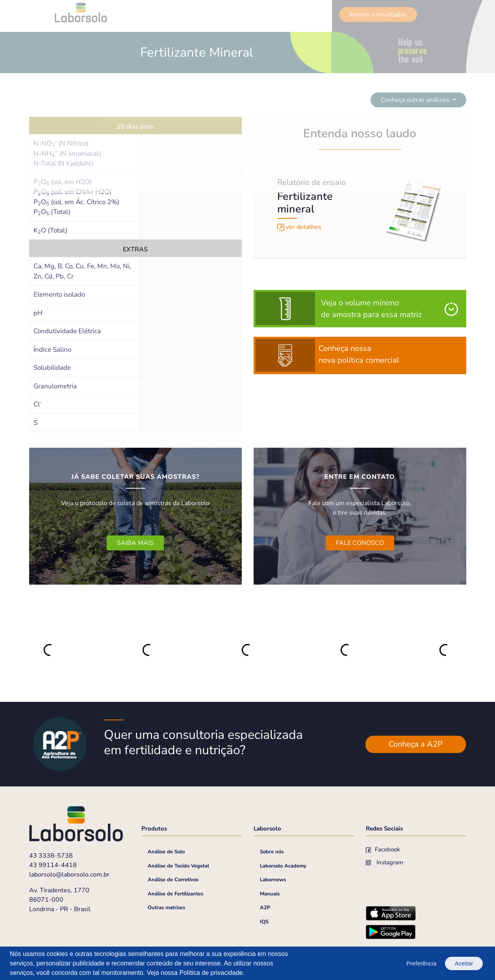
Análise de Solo (166, 852)
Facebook (383, 849)
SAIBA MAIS (135, 543)
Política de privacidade (211, 973)
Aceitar (464, 963)
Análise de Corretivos (173, 880)
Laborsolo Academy (283, 866)
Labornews (273, 880)
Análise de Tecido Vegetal (178, 866)
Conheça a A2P (416, 744)
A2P (265, 908)
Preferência (422, 963)
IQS (264, 922)
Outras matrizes (166, 908)
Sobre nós (272, 852)
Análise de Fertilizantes (175, 894)
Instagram (385, 862)
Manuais (270, 894)
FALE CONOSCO (360, 543)
